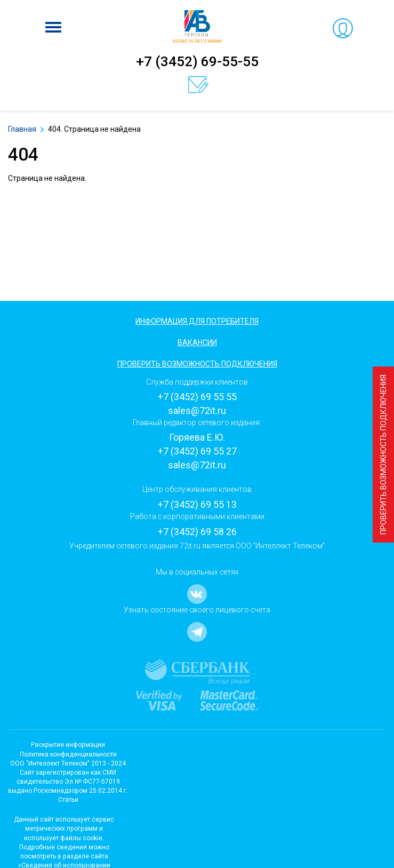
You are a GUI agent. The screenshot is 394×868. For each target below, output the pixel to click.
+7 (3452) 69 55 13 (197, 504)
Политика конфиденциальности (68, 754)
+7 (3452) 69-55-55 (197, 61)
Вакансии (197, 343)
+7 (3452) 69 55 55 (197, 397)
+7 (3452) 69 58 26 (197, 532)
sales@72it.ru (197, 411)
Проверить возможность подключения (383, 455)
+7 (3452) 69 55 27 (197, 451)
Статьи (68, 800)
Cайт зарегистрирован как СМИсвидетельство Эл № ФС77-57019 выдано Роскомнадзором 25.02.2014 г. (68, 782)
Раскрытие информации (68, 745)
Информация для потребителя (197, 321)
